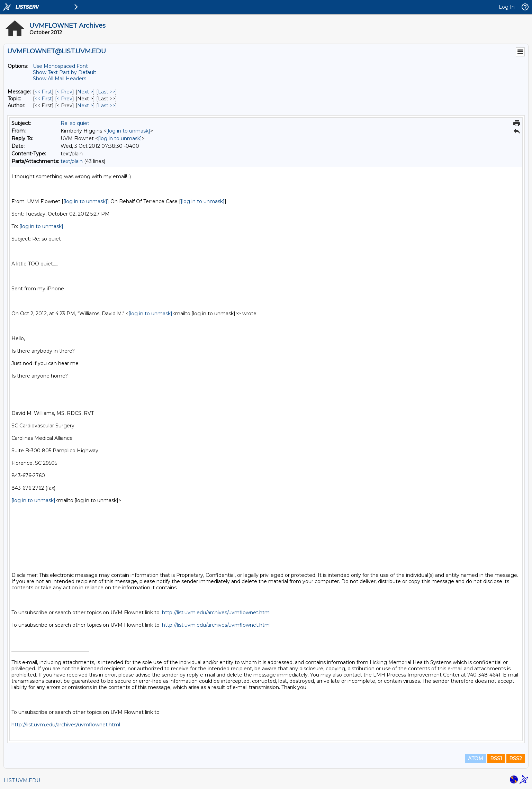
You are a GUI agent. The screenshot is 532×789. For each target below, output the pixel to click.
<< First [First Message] (43, 92)
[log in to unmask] (128, 131)
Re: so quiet (75, 123)
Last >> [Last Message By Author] (107, 106)
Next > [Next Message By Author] (85, 106)
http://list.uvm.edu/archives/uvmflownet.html (216, 613)
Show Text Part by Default (65, 72)
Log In (507, 7)
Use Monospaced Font (60, 66)
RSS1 (496, 759)
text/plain (72, 161)
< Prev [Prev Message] (65, 92)
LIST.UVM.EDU (22, 780)
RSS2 (516, 759)
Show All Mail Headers (60, 79)
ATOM (476, 759)
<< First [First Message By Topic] (43, 99)
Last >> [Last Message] (107, 92)
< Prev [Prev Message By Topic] (65, 99)
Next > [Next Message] (85, 92)
